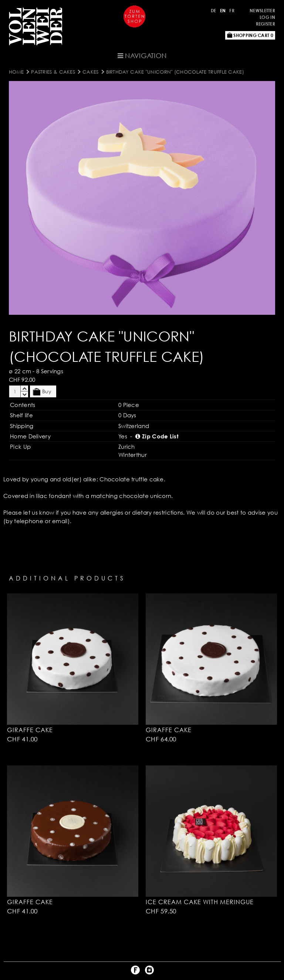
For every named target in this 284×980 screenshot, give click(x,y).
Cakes (91, 72)
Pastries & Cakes (53, 72)
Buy (42, 392)
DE (214, 11)
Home (16, 72)
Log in (267, 17)
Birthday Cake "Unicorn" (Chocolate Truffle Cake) (175, 72)
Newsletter (262, 11)
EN (223, 11)
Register (266, 24)
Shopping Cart (250, 35)
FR (232, 11)
